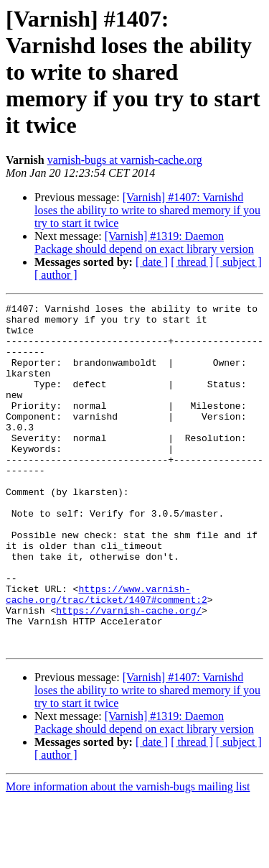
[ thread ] (192, 262)
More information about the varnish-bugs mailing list (128, 855)
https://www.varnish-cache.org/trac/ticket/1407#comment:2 (107, 653)
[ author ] (56, 275)
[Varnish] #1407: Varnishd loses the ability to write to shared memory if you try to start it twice (147, 210)
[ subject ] (239, 262)
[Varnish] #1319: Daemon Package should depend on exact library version (144, 243)
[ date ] (152, 262)
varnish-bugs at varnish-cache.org (125, 160)
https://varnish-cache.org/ (129, 673)
